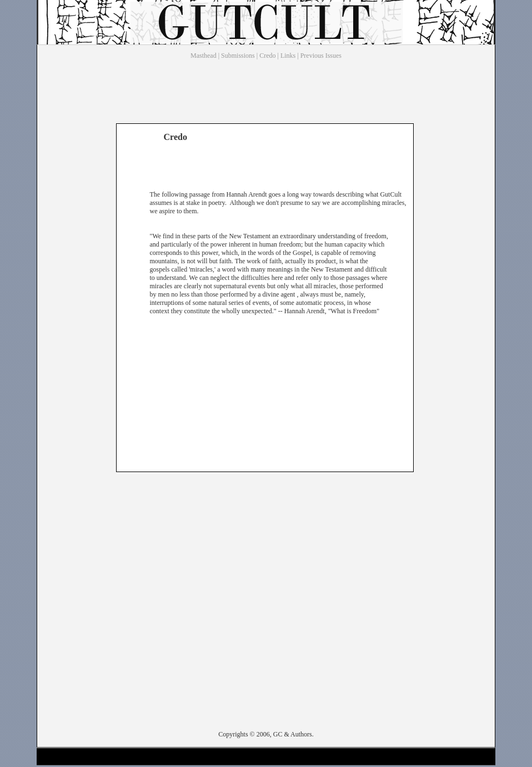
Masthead (204, 56)
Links (288, 56)
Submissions (238, 56)
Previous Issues (321, 56)
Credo (267, 56)
